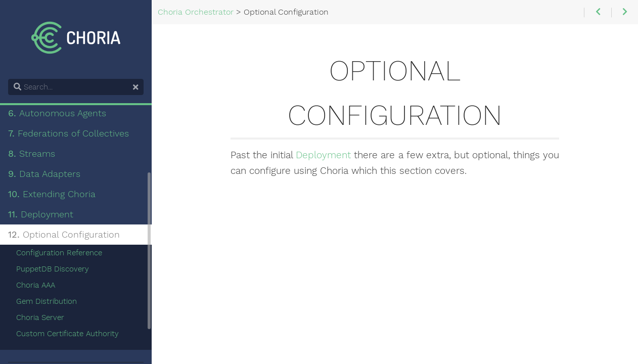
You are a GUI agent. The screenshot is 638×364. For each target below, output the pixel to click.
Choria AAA (36, 285)
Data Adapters (44, 174)
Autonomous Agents (57, 113)
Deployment (323, 155)
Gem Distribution (47, 301)
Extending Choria (52, 194)
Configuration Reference (59, 253)
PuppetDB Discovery (53, 269)
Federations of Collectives (69, 133)
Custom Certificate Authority (67, 334)
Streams (32, 154)
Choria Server (40, 317)
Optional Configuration (64, 235)
